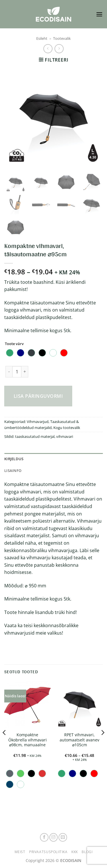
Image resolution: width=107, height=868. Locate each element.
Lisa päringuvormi (38, 396)
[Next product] (48, 49)
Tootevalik (62, 38)
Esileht (42, 38)
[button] (99, 14)
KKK (75, 852)
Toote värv (14, 344)
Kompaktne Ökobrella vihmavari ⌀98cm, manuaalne (28, 740)
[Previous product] (59, 49)
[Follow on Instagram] (54, 837)
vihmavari (65, 436)
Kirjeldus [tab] (14, 459)
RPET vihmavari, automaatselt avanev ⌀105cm (79, 740)
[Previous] (5, 744)
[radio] (10, 353)
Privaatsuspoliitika (48, 852)
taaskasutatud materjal (35, 436)
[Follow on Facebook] (44, 837)
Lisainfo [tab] (13, 471)
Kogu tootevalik (67, 428)
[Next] (102, 744)
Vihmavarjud (38, 422)
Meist (20, 852)
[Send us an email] (63, 837)
